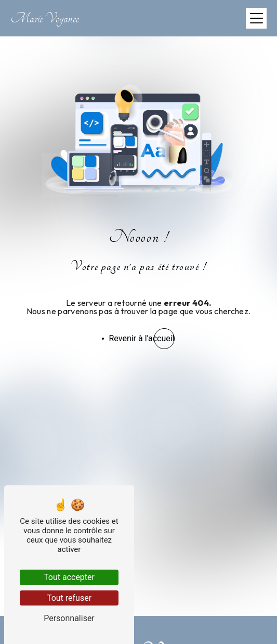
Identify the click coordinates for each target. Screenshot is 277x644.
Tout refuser (69, 598)
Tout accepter (69, 577)
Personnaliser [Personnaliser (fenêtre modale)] (69, 618)
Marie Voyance (45, 18)
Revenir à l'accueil (142, 338)
